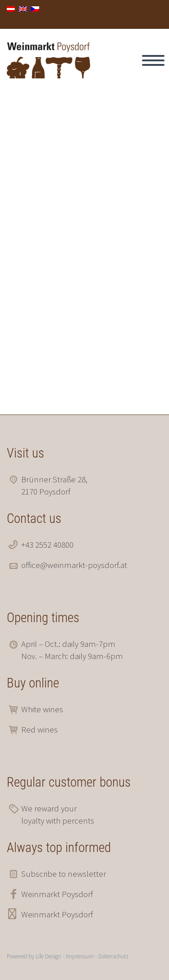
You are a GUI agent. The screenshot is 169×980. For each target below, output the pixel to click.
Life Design (48, 956)
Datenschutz (113, 956)
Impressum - (82, 956)
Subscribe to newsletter (64, 874)
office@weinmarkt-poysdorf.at (74, 565)
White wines (42, 709)
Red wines (39, 729)
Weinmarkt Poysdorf (57, 894)
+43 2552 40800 (47, 545)
